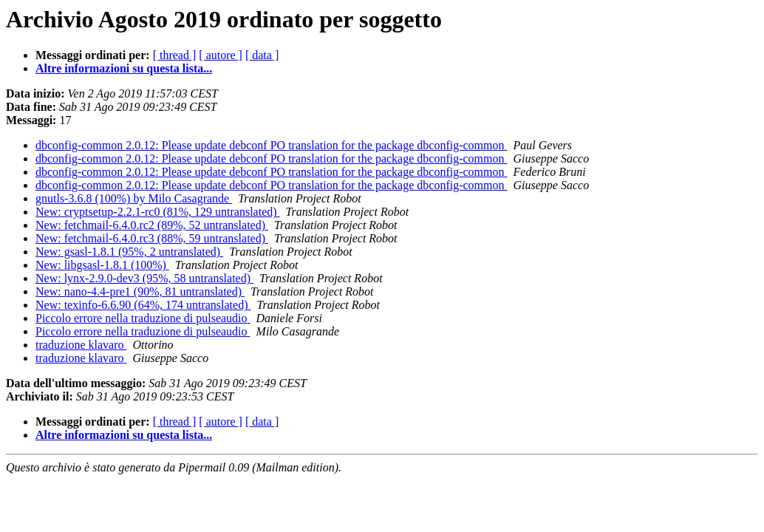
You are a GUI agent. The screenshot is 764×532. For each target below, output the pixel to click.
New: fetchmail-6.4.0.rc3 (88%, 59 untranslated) (152, 238)
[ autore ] (221, 55)
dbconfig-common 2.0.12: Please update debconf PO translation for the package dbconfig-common (272, 145)
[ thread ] (175, 55)
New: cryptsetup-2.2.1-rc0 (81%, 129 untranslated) (158, 212)
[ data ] (262, 55)
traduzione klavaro (81, 345)
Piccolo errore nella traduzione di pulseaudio (143, 318)
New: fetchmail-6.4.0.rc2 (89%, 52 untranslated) (152, 225)
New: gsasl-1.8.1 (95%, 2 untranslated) (129, 252)
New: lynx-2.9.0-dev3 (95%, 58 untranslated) (144, 278)
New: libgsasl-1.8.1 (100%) (102, 265)
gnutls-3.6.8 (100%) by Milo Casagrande (134, 198)
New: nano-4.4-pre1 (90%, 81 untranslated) (140, 291)
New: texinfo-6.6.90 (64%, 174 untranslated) (143, 305)
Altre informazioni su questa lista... (124, 68)
